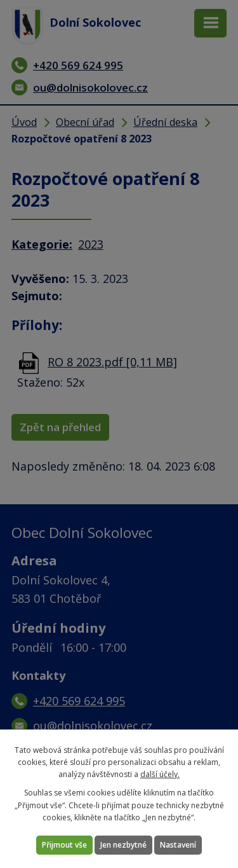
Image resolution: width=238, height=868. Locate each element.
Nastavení (178, 845)
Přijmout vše (64, 845)
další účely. (160, 774)
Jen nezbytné (123, 845)
